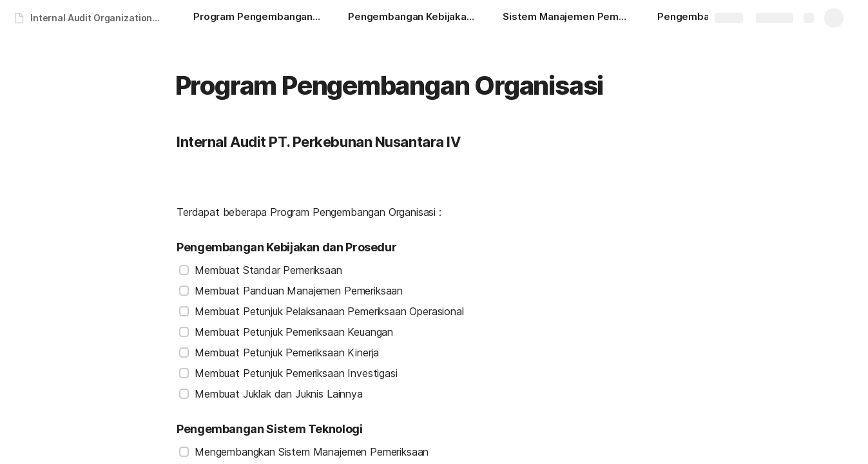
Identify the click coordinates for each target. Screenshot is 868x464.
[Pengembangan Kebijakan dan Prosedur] (412, 18)
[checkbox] (184, 270)
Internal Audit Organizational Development (99, 18)
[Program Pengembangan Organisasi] (258, 18)
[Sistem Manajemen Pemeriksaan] (567, 18)
